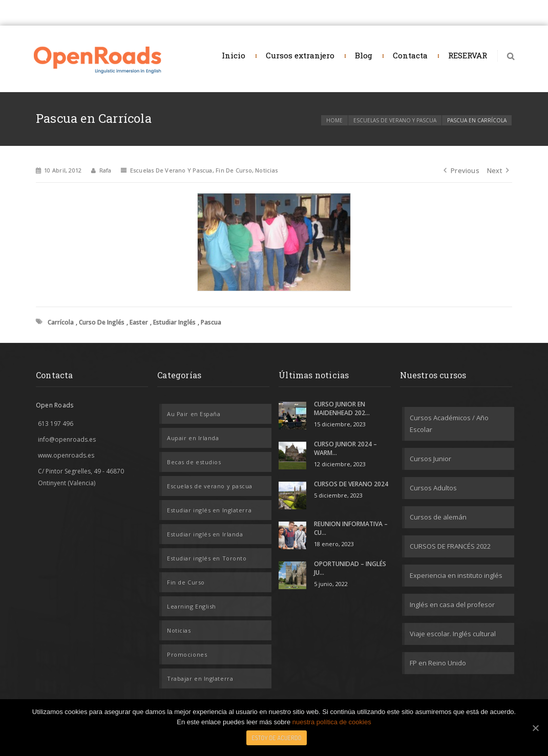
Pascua (211, 322)
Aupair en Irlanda (193, 438)
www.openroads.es (66, 455)
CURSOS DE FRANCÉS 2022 (450, 546)
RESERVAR (468, 55)
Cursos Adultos (433, 488)
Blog (364, 55)
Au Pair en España (194, 414)
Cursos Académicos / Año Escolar (449, 424)
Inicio (234, 55)
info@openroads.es (67, 439)
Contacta (410, 55)
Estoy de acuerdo (276, 738)
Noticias (266, 170)
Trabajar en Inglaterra (200, 678)
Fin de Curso (234, 170)
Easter (139, 322)
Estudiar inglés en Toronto (207, 558)
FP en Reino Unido (438, 663)
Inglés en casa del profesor (452, 604)
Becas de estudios (194, 462)
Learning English (192, 606)
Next (498, 170)
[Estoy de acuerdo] (535, 728)
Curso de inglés (102, 322)
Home (334, 120)
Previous (461, 170)
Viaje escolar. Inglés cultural (453, 634)
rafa (106, 170)
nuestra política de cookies (332, 722)
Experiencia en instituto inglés (456, 575)
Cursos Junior (430, 459)
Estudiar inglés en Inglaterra (209, 510)
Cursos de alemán (438, 517)
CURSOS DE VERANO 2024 (351, 484)
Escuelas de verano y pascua (395, 120)
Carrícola (61, 322)
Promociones (187, 654)
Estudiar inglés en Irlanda (205, 534)
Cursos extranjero (300, 55)
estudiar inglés (174, 322)
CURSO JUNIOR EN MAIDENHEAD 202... (342, 408)
